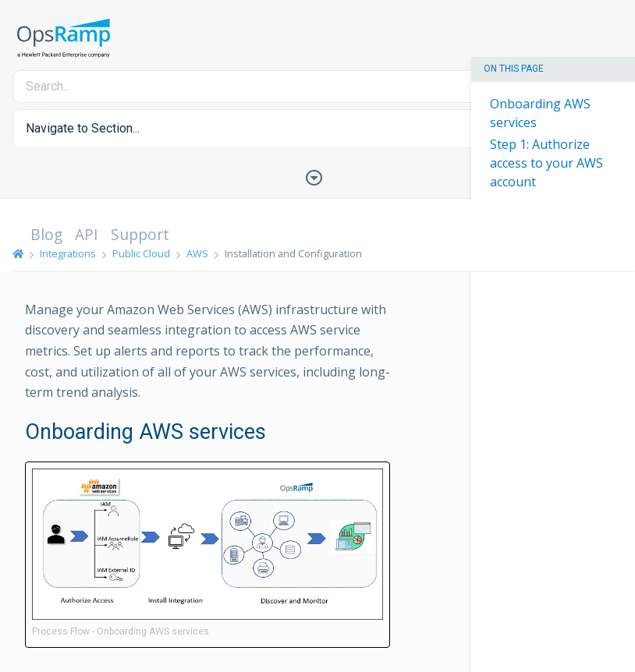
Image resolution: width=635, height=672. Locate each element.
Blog (46, 234)
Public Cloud (141, 253)
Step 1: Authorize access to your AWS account (546, 163)
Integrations (68, 253)
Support (140, 234)
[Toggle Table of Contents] (317, 176)
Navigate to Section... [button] (83, 128)
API (87, 234)
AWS (197, 253)
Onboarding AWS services (540, 113)
